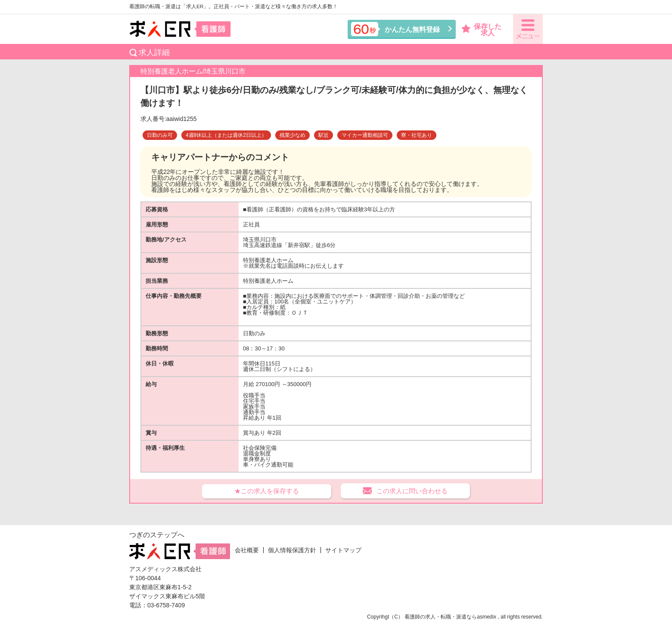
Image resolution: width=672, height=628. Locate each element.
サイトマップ (343, 550)
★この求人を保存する (267, 491)
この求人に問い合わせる (412, 491)
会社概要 (247, 550)
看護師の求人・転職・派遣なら (441, 617)
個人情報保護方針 (292, 550)
